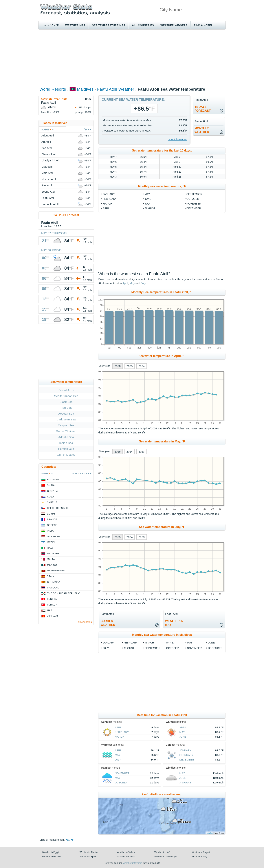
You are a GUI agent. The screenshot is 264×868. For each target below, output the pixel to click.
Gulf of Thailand (66, 431)
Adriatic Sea (66, 437)
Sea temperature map (109, 25)
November (194, 204)
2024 (141, 366)
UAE (50, 610)
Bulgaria (53, 480)
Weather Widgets (174, 25)
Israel (51, 542)
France (52, 519)
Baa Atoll (47, 148)
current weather (108, 623)
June (148, 199)
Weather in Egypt (51, 852)
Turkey (52, 605)
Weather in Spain (88, 857)
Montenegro (56, 571)
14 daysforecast (203, 109)
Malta (51, 559)
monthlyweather (202, 130)
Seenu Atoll (48, 192)
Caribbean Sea (66, 419)
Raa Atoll (47, 185)
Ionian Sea (66, 443)
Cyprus (52, 502)
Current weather (54, 99)
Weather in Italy (199, 857)
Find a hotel (203, 25)
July (148, 204)
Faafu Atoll (48, 198)
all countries (85, 622)
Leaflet (209, 833)
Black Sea (66, 402)
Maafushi (47, 167)
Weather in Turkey (126, 852)
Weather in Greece (51, 857)
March (107, 204)
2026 (117, 366)
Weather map (75, 25)
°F (57, 25)
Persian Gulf (66, 449)
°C (52, 25)
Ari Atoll (46, 142)
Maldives (85, 89)
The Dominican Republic (64, 593)
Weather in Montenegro (166, 857)
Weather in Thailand (89, 852)
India (50, 531)
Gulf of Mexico (66, 455)
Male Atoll (47, 173)
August (150, 208)
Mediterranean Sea (66, 396)
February (110, 199)
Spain (51, 576)
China (51, 485)
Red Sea (66, 408)
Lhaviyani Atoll (50, 161)
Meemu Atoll (49, 179)
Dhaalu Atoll (49, 154)
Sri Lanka (54, 582)
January (109, 194)
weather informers (133, 863)
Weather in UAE (162, 852)
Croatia (53, 491)
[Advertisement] (132, 58)
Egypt (51, 514)
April (106, 208)
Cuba (51, 497)
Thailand (53, 588)
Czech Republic (58, 508)
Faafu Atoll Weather (116, 89)
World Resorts (53, 89)
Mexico (52, 565)
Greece (52, 525)
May (147, 194)
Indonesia (54, 536)
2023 (141, 452)
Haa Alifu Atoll (50, 204)
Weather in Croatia (126, 857)
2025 (130, 366)
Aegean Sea (66, 414)
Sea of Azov (66, 390)
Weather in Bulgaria (201, 852)
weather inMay (174, 623)
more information (177, 139)
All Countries (143, 25)
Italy (50, 548)
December (194, 208)
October (193, 199)
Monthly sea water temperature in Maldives (162, 635)
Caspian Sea (66, 425)
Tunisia (52, 599)
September (194, 194)
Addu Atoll (48, 136)
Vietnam (52, 616)
